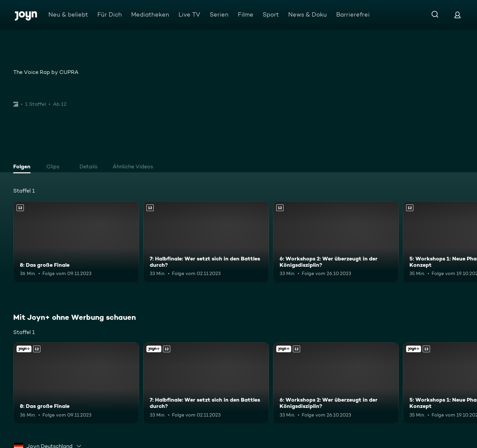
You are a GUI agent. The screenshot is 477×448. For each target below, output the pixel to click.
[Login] (457, 15)
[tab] (24, 167)
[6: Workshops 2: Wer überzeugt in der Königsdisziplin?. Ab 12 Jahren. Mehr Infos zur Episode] (336, 242)
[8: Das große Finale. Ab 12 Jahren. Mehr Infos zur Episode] (76, 242)
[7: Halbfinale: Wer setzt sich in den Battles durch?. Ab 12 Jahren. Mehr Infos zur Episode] (206, 242)
